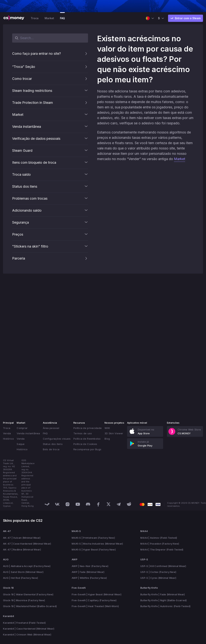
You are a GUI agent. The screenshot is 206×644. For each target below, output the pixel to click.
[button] (86, 54)
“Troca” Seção (24, 67)
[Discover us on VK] (57, 504)
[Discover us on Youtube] (78, 504)
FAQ (62, 18)
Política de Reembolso (87, 439)
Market (49, 18)
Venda (7, 433)
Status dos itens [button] (53, 444)
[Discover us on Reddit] (129, 504)
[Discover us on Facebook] (98, 504)
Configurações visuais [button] (57, 439)
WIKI (107, 428)
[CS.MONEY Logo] (14, 18)
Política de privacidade (88, 428)
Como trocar (22, 79)
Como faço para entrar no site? (37, 54)
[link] (145, 431)
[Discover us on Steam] (47, 504)
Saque (21, 444)
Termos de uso (83, 433)
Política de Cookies (85, 444)
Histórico (8, 439)
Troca (35, 18)
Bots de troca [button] (51, 449)
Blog (107, 439)
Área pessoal (51, 428)
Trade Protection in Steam (33, 103)
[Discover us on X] (109, 504)
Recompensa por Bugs (87, 449)
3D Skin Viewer (114, 433)
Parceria (19, 258)
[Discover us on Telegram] (119, 504)
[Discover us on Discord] (88, 504)
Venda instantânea (28, 433)
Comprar (22, 428)
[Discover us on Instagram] (68, 504)
